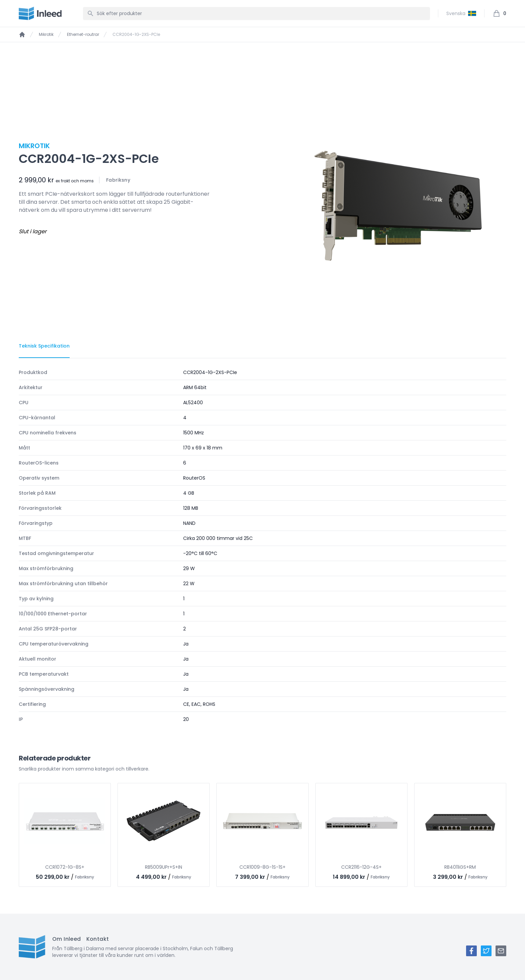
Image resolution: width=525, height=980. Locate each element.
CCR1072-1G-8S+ (65, 867)
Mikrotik (46, 35)
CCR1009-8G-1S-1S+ (262, 867)
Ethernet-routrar (83, 35)
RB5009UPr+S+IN (164, 867)
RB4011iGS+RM (460, 867)
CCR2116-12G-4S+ (361, 867)
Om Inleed (67, 939)
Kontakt (98, 939)
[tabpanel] (262, 546)
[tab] (44, 346)
